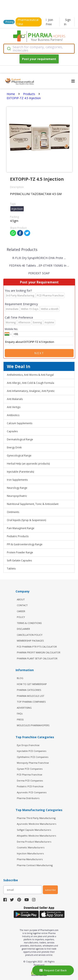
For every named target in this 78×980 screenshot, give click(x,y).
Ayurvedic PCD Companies (32, 792)
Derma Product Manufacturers (34, 842)
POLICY (21, 617)
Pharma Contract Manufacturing (35, 865)
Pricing (10, 22)
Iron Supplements (17, 480)
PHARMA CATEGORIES (29, 690)
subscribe (50, 890)
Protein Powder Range (20, 552)
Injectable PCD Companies (32, 751)
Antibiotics (13, 415)
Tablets (11, 569)
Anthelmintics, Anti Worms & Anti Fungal (30, 375)
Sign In (67, 22)
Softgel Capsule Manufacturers (34, 830)
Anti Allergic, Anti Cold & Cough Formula (30, 383)
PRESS (20, 719)
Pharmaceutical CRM (27, 22)
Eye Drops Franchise (28, 745)
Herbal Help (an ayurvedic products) (28, 464)
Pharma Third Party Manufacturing (36, 818)
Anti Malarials (15, 399)
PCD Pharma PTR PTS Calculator (37, 647)
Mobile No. (11, 329)
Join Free (49, 22)
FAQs (20, 713)
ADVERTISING (24, 708)
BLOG (20, 678)
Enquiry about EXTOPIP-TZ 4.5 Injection (39, 342)
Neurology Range (17, 488)
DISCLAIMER (23, 629)
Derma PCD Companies (30, 781)
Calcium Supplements (20, 423)
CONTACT (22, 605)
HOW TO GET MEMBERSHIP (32, 684)
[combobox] (39, 49)
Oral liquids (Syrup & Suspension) (26, 520)
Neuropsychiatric (17, 496)
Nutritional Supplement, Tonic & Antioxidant (33, 504)
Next (39, 353)
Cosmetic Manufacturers (31, 847)
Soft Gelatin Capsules (19, 560)
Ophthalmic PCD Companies (33, 757)
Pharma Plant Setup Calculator (37, 658)
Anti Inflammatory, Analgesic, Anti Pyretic (31, 391)
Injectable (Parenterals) (20, 472)
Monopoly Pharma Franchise (33, 763)
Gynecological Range (19, 456)
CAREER (21, 611)
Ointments (13, 512)
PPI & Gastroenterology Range (25, 544)
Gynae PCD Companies (30, 769)
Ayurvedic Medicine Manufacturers (37, 824)
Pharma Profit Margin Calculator (39, 652)
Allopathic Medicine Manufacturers (36, 836)
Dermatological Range (20, 439)
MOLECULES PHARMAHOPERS (33, 725)
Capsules (12, 431)
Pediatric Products (18, 536)
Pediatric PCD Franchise (30, 786)
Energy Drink (14, 447)
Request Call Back (53, 970)
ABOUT (21, 599)
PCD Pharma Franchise (30, 775)
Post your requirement (39, 59)
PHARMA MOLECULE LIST (31, 696)
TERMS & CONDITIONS (29, 623)
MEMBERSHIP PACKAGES (30, 641)
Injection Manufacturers (30, 853)
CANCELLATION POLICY (30, 635)
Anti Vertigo (14, 407)
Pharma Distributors (28, 798)
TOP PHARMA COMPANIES (31, 702)
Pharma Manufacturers (30, 859)
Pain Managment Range (21, 528)
